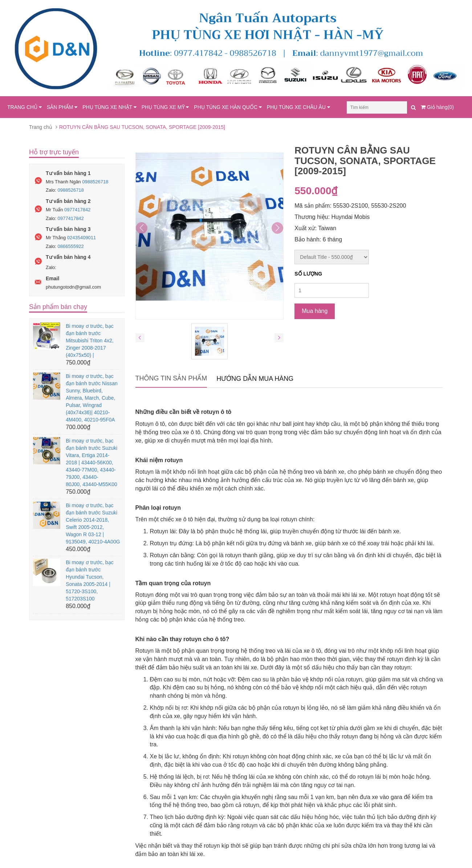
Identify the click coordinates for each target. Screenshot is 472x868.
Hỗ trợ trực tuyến (54, 152)
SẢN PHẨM (62, 107)
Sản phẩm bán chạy (58, 307)
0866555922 (71, 246)
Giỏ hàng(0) (437, 107)
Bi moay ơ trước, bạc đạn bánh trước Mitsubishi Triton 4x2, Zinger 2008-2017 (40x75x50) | (90, 341)
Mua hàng (315, 311)
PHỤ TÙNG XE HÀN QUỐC (228, 107)
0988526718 (95, 182)
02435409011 (82, 238)
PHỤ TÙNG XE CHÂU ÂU (298, 107)
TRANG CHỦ (25, 107)
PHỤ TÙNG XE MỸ (165, 107)
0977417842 (77, 210)
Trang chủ (41, 127)
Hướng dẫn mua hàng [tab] (255, 379)
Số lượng (308, 274)
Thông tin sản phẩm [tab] (171, 378)
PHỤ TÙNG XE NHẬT (109, 107)
